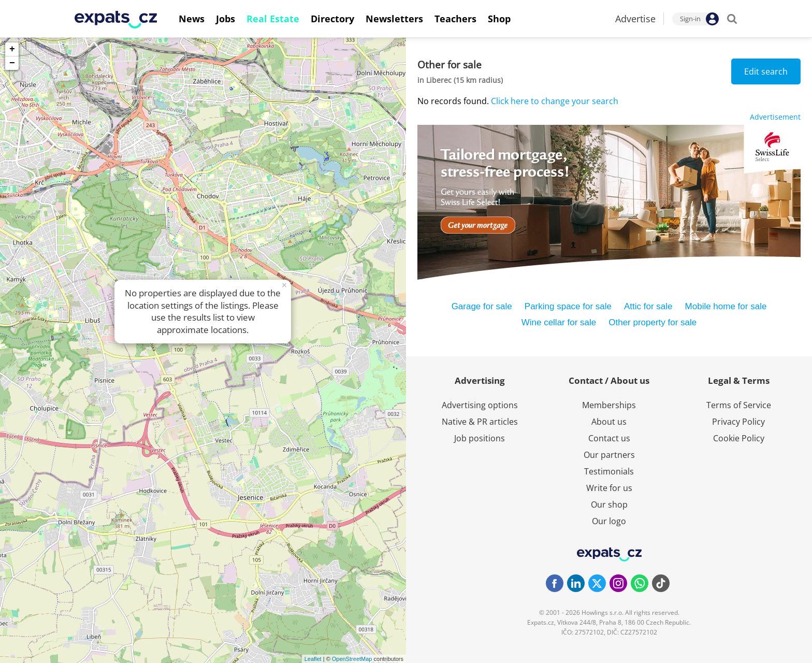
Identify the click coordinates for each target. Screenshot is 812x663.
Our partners (609, 455)
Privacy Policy (738, 422)
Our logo (609, 521)
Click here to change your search (555, 101)
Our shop (609, 505)
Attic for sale (648, 306)
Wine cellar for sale (559, 322)
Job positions (480, 438)
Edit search (766, 71)
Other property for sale (653, 322)
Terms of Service (739, 405)
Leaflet (313, 659)
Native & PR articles (480, 422)
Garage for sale (482, 306)
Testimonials (609, 471)
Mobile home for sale (726, 306)
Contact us (609, 438)
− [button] (12, 63)
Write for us (609, 488)
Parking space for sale (568, 306)
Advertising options (480, 405)
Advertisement (775, 117)
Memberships (609, 405)
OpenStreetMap (352, 659)
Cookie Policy (739, 438)
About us (609, 422)
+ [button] (12, 49)
